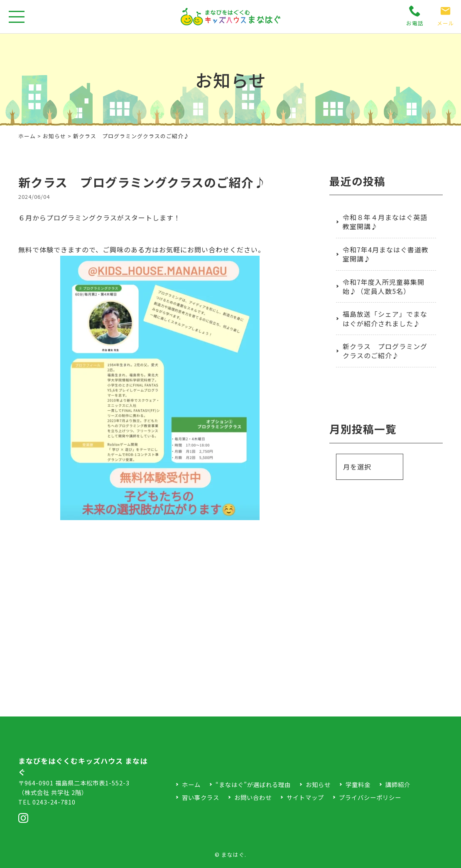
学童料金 (358, 784)
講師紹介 (398, 784)
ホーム (27, 136)
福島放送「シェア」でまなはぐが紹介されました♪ (385, 318)
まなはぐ (233, 855)
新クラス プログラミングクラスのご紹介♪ (385, 351)
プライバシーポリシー (370, 797)
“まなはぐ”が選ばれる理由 (253, 784)
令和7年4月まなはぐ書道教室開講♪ (386, 254)
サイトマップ (305, 797)
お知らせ (54, 136)
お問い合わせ (253, 797)
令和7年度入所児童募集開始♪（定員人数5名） (384, 286)
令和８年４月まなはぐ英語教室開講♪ (385, 222)
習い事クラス (201, 797)
